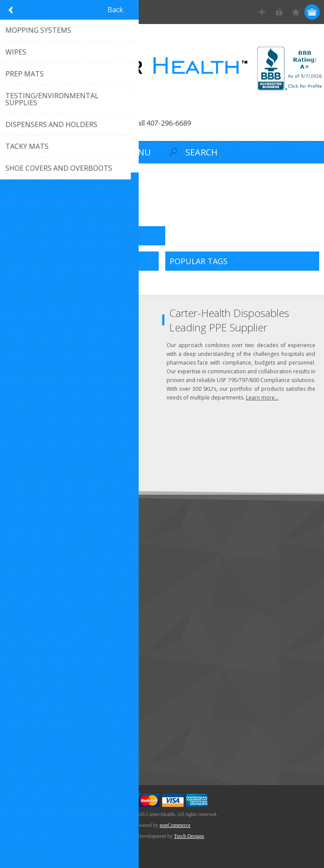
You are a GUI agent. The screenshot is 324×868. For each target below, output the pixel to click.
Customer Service (37, 555)
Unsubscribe (67, 467)
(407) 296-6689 (42, 334)
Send (112, 451)
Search (22, 754)
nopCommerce (175, 825)
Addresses (27, 654)
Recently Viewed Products (49, 739)
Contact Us (28, 540)
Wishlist (23, 683)
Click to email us (43, 348)
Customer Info (33, 640)
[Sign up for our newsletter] (55, 451)
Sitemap (24, 584)
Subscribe (26, 467)
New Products (32, 725)
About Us (25, 569)
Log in (279, 12)
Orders (22, 669)
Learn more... (262, 398)
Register (262, 12)
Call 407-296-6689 (162, 124)
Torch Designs (189, 836)
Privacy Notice (32, 598)
